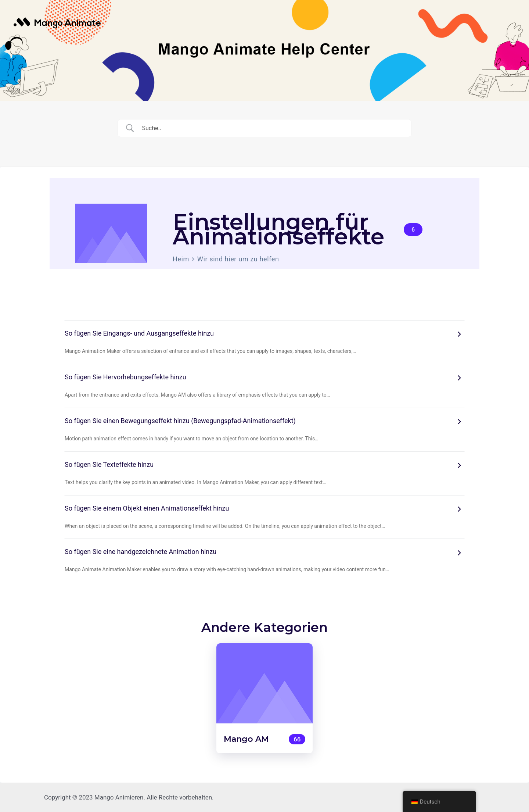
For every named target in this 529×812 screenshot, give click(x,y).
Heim (181, 259)
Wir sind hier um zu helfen (238, 259)
